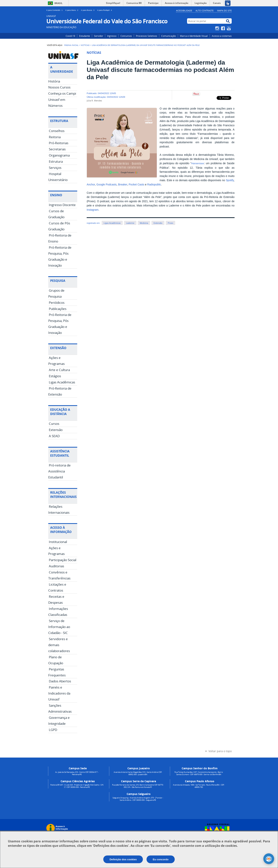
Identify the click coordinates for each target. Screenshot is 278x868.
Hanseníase (198, 163)
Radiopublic (154, 185)
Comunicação (169, 36)
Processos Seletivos (147, 36)
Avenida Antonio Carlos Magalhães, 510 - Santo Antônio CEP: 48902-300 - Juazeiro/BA (138, 773)
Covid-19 (70, 36)
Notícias (85, 45)
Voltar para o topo (220, 751)
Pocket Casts (136, 185)
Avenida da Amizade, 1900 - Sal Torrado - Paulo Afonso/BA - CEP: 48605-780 (199, 786)
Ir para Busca (88, 10)
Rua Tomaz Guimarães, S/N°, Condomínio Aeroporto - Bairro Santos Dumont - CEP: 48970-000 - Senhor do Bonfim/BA (199, 773)
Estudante (85, 36)
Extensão (158, 223)
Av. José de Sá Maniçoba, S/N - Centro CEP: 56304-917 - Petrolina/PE (77, 773)
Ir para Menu (72, 10)
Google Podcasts (106, 185)
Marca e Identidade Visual (194, 36)
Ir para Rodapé (105, 10)
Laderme (130, 223)
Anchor (91, 185)
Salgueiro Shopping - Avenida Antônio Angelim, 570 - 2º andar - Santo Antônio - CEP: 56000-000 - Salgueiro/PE (138, 799)
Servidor (99, 36)
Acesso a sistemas (222, 36)
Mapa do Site (224, 11)
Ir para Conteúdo (55, 10)
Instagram (218, 28)
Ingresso (112, 36)
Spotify (230, 180)
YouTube (229, 28)
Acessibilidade (184, 11)
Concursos (126, 36)
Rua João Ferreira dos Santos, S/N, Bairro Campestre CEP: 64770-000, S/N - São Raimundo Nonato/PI (138, 786)
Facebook (223, 28)
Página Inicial (71, 45)
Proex (171, 223)
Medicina (144, 223)
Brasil (58, 3)
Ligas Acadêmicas (112, 223)
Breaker (122, 185)
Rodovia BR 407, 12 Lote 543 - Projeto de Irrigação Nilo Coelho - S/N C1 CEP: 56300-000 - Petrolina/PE (77, 786)
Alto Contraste (205, 11)
